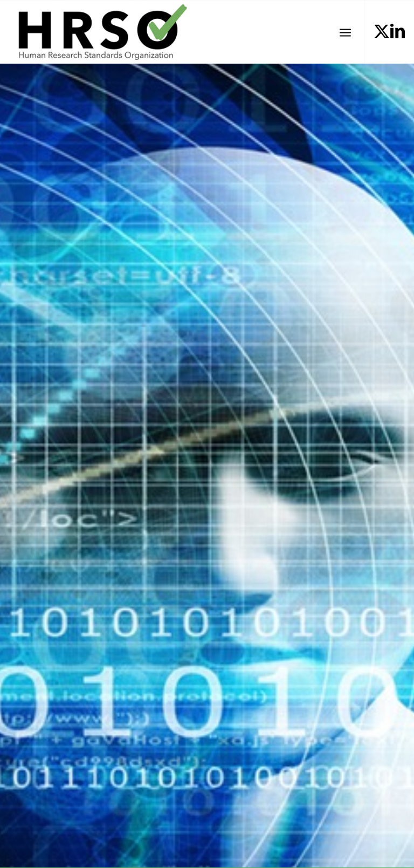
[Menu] (345, 32)
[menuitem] (345, 32)
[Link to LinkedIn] (398, 31)
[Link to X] (382, 31)
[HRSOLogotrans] (98, 32)
